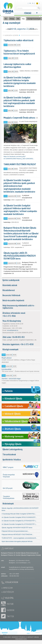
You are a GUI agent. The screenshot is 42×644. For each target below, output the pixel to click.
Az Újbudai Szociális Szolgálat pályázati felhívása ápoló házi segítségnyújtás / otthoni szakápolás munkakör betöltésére (20, 210)
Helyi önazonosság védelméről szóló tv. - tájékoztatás (19, 307)
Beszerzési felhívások (11, 295)
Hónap (12, 19)
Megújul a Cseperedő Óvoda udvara (19, 118)
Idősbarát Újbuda (13, 414)
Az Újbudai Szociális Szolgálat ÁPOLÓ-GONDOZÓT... (19, 517)
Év (6, 19)
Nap (24, 19)
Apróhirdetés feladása (12, 460)
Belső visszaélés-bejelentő (13, 300)
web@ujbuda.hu (14, 569)
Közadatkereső (9, 290)
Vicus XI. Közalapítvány (12, 321)
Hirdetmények (8, 504)
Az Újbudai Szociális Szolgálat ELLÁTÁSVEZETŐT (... (19, 521)
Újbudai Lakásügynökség (13, 449)
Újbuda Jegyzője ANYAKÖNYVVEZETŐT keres (17, 528)
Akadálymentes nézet (37, 3)
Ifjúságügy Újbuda (13, 444)
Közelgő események (10, 349)
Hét (18, 19)
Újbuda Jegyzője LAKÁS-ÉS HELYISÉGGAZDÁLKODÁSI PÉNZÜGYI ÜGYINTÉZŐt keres (20, 256)
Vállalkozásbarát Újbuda (16, 421)
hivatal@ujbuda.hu (15, 567)
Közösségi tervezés (14, 436)
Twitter (4, 616)
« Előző (9, 29)
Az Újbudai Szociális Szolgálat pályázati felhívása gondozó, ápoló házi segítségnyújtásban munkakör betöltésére (19, 102)
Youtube (4, 604)
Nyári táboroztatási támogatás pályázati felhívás (17, 541)
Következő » (33, 29)
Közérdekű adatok (10, 285)
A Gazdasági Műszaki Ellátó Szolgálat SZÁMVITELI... (19, 514)
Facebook (4, 610)
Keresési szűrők (12, 35)
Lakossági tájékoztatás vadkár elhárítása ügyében (17, 65)
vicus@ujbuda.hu (13, 330)
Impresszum (8, 588)
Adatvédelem (8, 592)
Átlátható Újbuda (13, 429)
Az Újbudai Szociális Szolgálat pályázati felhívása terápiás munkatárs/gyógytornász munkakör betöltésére (20, 82)
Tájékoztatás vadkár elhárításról (18, 40)
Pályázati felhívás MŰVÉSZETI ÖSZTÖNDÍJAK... (18, 534)
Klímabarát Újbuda (13, 398)
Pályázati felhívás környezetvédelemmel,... (15, 531)
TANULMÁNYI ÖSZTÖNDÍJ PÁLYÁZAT (20, 164)
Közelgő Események (34, 19)
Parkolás (9, 391)
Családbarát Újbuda (14, 406)
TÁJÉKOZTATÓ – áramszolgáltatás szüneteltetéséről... (19, 538)
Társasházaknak (9, 454)
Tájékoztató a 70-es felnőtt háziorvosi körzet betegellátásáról (19, 52)
